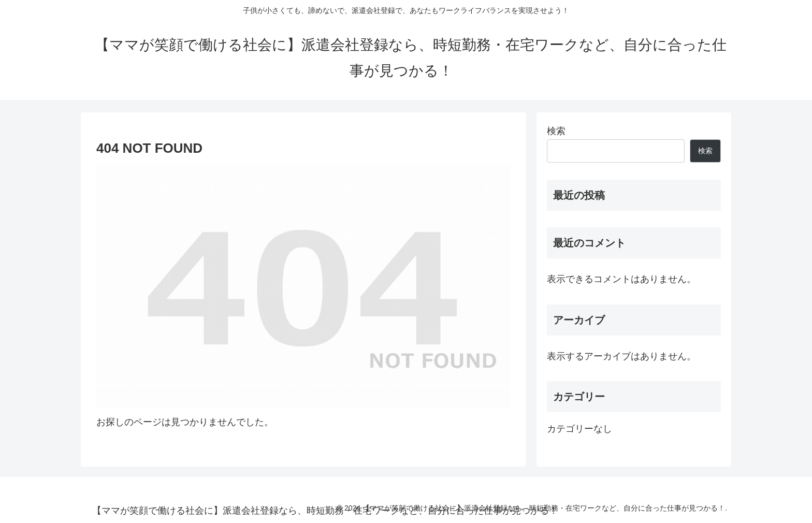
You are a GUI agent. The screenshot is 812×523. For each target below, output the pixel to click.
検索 (556, 131)
